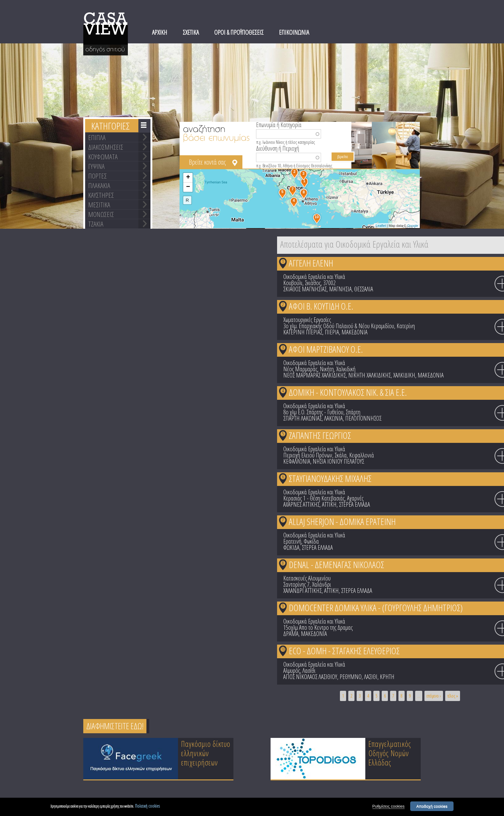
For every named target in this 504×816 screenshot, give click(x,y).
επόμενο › (434, 696)
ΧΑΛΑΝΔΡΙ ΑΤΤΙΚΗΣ (302, 591)
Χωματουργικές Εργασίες (307, 320)
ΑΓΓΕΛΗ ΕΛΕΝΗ (311, 263)
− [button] (188, 187)
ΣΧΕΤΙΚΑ (191, 32)
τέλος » (453, 696)
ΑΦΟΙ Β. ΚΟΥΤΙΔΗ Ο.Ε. (321, 306)
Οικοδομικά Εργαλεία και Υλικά (314, 277)
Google (413, 226)
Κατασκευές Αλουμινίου (307, 578)
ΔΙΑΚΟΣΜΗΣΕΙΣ (106, 147)
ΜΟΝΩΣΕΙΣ (101, 214)
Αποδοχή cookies (432, 807)
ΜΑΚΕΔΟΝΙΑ (354, 332)
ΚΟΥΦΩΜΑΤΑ (103, 157)
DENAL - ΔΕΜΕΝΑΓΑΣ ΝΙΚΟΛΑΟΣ (337, 565)
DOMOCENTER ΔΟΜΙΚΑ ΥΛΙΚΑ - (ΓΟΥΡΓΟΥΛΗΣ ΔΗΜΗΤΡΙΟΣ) (376, 608)
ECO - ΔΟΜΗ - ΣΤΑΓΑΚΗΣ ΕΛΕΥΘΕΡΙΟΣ (344, 651)
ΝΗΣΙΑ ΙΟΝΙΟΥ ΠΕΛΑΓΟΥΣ (338, 461)
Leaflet (381, 226)
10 (283, 649)
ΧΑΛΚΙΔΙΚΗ (404, 375)
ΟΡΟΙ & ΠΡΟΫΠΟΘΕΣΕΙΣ (239, 32)
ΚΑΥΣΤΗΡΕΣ (101, 195)
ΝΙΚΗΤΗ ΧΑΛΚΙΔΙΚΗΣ (369, 375)
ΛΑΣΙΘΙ (371, 677)
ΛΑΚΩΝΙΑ (333, 418)
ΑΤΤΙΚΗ (329, 504)
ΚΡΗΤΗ (387, 677)
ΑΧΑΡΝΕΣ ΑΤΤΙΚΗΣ (301, 504)
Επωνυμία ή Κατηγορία (279, 124)
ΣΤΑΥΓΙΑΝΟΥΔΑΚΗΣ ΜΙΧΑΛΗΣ (330, 478)
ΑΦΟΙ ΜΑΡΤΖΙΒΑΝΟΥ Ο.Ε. (326, 349)
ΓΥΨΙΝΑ (96, 166)
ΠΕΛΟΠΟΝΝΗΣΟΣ (363, 418)
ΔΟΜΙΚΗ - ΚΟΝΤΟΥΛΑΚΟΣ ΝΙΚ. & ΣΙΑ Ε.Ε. (348, 392)
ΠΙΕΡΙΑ (332, 332)
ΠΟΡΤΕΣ (98, 176)
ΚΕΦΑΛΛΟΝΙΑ (297, 461)
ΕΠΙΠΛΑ (97, 137)
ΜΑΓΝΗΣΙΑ (340, 289)
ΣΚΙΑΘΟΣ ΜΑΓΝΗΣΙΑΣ (305, 289)
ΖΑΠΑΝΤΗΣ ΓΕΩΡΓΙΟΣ (320, 435)
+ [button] (188, 178)
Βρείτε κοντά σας (207, 162)
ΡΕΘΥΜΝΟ (351, 677)
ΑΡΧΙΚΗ (160, 32)
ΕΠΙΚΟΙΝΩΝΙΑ (294, 32)
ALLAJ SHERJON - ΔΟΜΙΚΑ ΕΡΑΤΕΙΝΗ (342, 521)
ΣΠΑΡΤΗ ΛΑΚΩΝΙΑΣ (302, 418)
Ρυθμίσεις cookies (389, 807)
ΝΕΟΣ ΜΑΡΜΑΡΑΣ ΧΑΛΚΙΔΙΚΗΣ (315, 375)
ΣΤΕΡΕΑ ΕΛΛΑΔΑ (354, 504)
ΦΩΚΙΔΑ (291, 547)
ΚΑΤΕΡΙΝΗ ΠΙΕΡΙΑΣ (303, 332)
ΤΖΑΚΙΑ (96, 224)
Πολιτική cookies (147, 807)
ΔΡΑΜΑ (291, 634)
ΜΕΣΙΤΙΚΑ (99, 205)
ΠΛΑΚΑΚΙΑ (99, 185)
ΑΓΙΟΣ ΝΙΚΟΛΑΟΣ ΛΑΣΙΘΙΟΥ (310, 677)
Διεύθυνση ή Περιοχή (278, 148)
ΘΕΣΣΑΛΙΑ (364, 289)
